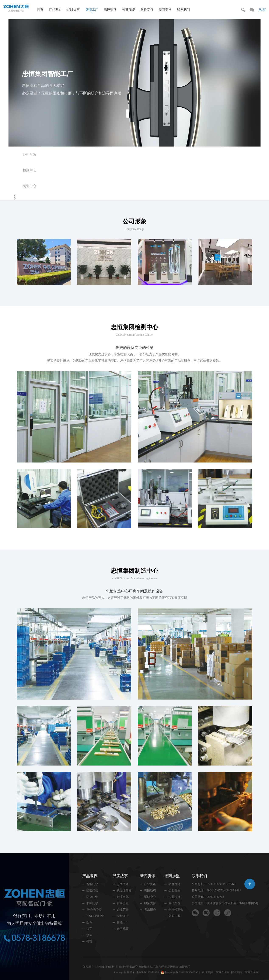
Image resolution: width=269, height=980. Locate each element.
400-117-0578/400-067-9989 (224, 890)
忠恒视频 (110, 10)
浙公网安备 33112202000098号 (183, 972)
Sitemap (118, 972)
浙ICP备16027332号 (148, 972)
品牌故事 (73, 10)
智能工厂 (92, 10)
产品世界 (55, 10)
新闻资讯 (165, 10)
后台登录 (129, 972)
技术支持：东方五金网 (245, 972)
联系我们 (184, 10)
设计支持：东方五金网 (216, 972)
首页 (40, 10)
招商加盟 (129, 10)
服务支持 (147, 10)
